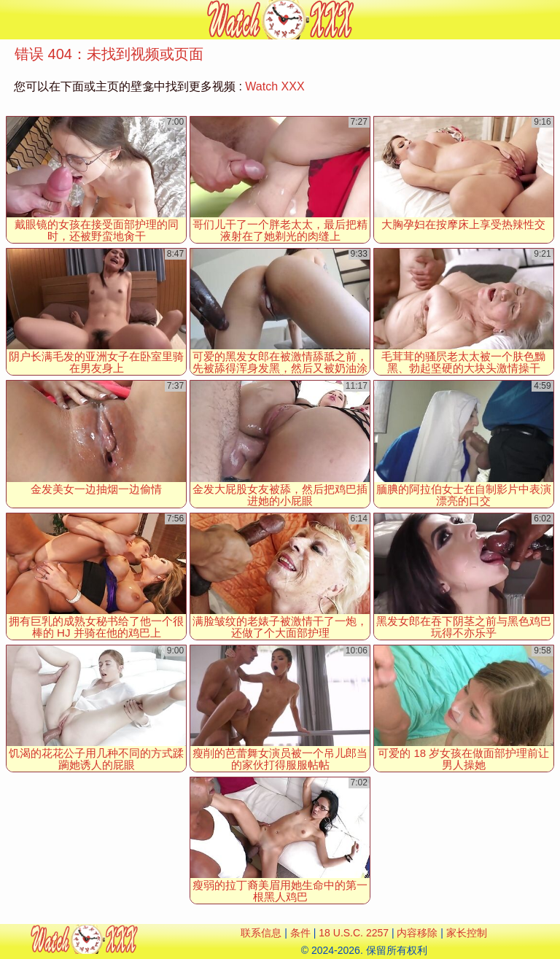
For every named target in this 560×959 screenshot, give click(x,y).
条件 (300, 933)
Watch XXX (275, 86)
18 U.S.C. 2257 (354, 933)
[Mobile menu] (13, 20)
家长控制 (467, 933)
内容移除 (417, 933)
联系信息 (261, 933)
